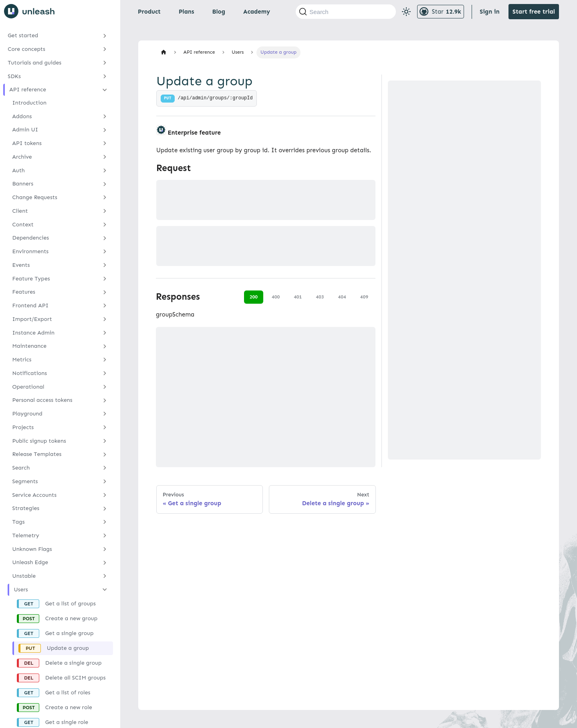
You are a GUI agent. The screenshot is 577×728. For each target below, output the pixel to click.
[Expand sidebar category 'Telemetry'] (105, 536)
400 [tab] (276, 297)
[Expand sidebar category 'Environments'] (105, 252)
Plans (186, 12)
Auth (19, 170)
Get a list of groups (71, 604)
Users (21, 590)
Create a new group (71, 618)
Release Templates (37, 454)
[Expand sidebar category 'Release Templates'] (105, 454)
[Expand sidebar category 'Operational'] (105, 387)
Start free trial (534, 12)
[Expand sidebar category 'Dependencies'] (105, 238)
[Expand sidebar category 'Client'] (105, 211)
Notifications (30, 373)
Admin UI (25, 130)
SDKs (14, 76)
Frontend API (31, 306)
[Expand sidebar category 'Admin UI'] (105, 130)
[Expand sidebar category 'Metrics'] (105, 360)
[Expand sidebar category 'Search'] (105, 468)
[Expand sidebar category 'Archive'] (105, 157)
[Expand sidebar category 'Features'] (105, 292)
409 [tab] (364, 297)
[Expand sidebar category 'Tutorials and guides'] (105, 63)
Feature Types (31, 279)
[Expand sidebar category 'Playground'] (105, 414)
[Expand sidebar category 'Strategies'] (105, 508)
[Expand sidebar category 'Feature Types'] (105, 278)
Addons (22, 116)
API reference (28, 90)
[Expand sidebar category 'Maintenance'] (105, 346)
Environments (31, 251)
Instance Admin (34, 333)
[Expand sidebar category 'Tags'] (105, 522)
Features (24, 292)
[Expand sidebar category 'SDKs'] (105, 76)
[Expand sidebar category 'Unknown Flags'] (105, 549)
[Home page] (163, 52)
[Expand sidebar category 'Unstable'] (105, 576)
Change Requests (35, 197)
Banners (23, 184)
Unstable (24, 576)
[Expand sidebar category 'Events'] (105, 265)
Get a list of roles (68, 693)
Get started (23, 35)
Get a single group (70, 633)
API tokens (27, 143)
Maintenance (30, 346)
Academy (257, 12)
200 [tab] (254, 297)
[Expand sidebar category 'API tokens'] (105, 143)
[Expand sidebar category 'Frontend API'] (105, 306)
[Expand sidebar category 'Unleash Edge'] (105, 563)
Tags (19, 522)
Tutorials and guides (34, 63)
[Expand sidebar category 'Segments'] (105, 482)
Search (21, 468)
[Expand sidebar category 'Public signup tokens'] (105, 441)
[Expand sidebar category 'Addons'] (105, 116)
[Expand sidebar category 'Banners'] (105, 184)
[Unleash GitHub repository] (441, 12)
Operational (28, 387)
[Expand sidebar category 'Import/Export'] (105, 319)
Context (23, 225)
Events (21, 265)
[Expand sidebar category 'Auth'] (105, 170)
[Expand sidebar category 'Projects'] (105, 428)
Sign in (489, 12)
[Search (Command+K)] (346, 12)
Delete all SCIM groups (76, 678)
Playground (27, 414)
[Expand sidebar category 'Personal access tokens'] (105, 400)
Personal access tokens (42, 400)
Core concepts (26, 49)
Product (149, 12)
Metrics (22, 360)
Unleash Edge (30, 562)
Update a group (68, 648)
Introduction (29, 103)
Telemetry (26, 535)
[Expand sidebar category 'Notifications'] (105, 373)
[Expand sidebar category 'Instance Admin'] (105, 333)
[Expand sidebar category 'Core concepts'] (105, 49)
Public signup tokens (39, 441)
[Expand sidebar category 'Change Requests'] (105, 198)
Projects (23, 427)
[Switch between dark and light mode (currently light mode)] (406, 12)
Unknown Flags (32, 549)
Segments (25, 481)
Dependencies (31, 238)
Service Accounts (34, 495)
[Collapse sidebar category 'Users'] (105, 590)
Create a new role (69, 707)
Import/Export (32, 319)
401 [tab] (298, 297)
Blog (219, 12)
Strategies (26, 508)
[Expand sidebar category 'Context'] (105, 224)
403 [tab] (320, 297)
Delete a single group (74, 663)
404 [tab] (342, 297)
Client (20, 211)
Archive (22, 157)
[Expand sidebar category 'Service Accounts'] (105, 495)
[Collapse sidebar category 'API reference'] (105, 90)
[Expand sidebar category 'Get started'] (105, 36)
